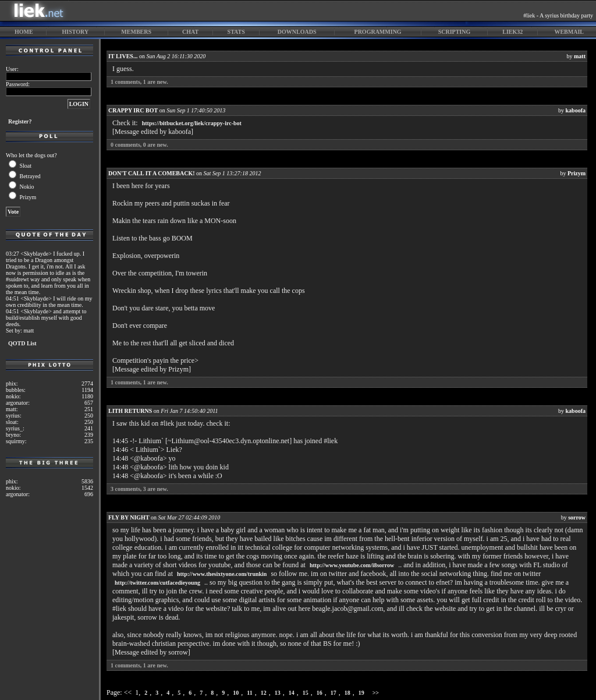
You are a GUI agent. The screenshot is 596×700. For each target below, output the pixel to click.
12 (264, 693)
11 (249, 693)
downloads (297, 32)
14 (292, 693)
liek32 (512, 32)
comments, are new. (139, 82)
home (24, 32)
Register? (20, 121)
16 (320, 693)
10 (236, 693)
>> (376, 693)
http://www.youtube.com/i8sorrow (352, 565)
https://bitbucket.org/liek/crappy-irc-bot (192, 123)
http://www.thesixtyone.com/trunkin (222, 574)
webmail (569, 32)
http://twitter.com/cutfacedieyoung (157, 583)
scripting (455, 32)
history (76, 32)
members (136, 32)
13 (278, 693)
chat (190, 32)
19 (361, 693)
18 (347, 693)
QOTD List (22, 343)
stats (236, 32)
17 (334, 693)
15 (306, 693)
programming (378, 32)
